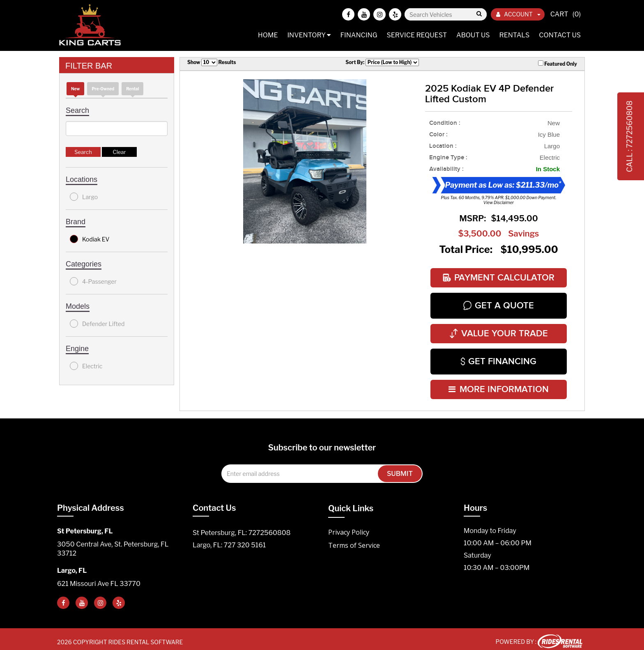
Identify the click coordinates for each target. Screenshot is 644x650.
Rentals (515, 35)
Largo (84, 197)
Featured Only (558, 64)
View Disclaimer (499, 202)
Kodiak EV (90, 239)
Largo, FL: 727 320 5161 (229, 539)
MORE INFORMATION (499, 384)
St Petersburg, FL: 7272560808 (241, 527)
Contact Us (560, 35)
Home (268, 35)
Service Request (417, 35)
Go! (479, 14)
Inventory (309, 35)
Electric (86, 366)
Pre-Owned (103, 89)
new (75, 89)
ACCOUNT (518, 14)
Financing (359, 35)
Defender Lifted (97, 324)
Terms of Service (354, 539)
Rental (132, 89)
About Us (473, 35)
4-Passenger (93, 281)
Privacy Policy (349, 526)
